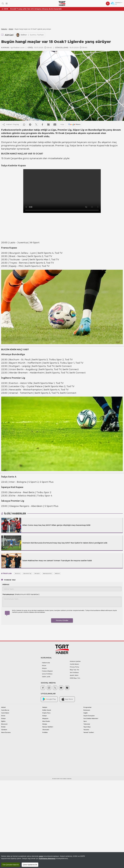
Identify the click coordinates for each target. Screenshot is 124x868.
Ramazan (87, 710)
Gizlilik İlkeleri (74, 664)
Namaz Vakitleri (48, 727)
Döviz (3, 716)
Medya (45, 724)
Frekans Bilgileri (47, 671)
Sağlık (85, 713)
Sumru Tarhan (37, 35)
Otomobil (46, 730)
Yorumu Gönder (62, 620)
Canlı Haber (5, 713)
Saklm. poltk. (46, 677)
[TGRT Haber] (62, 4)
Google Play (49, 699)
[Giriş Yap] (108, 4)
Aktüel (11, 29)
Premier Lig (62, 146)
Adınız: (6, 584)
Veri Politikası (74, 673)
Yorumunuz (21, 594)
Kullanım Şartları (75, 661)
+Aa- (62, 124)
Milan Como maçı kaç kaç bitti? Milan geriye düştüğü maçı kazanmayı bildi (56, 525)
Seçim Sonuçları (89, 716)
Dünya (3, 719)
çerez (41, 856)
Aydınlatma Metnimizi (47, 858)
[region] (62, 860)
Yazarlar (86, 730)
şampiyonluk (69, 142)
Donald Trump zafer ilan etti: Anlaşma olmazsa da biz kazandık (36, 9)
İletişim (44, 668)
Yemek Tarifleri (89, 732)
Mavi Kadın (46, 721)
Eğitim (3, 721)
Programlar (87, 707)
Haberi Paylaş (11, 125)
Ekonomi (4, 724)
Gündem (4, 730)
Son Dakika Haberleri (91, 719)
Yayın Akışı (87, 727)
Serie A (81, 146)
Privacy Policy (74, 667)
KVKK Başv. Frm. (75, 678)
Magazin (45, 719)
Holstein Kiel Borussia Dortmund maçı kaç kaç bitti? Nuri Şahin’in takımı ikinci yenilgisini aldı (65, 543)
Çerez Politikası (47, 674)
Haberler (4, 29)
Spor (85, 721)
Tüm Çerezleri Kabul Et (11, 865)
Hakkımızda (46, 663)
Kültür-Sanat (47, 710)
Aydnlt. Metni (74, 675)
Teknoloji (87, 724)
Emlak (3, 727)
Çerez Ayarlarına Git (30, 865)
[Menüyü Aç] (7, 4)
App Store (67, 699)
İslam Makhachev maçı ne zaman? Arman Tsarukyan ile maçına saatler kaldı (57, 561)
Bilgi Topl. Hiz (74, 670)
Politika (45, 732)
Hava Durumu (6, 732)
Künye (44, 666)
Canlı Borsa (5, 710)
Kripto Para (46, 713)
